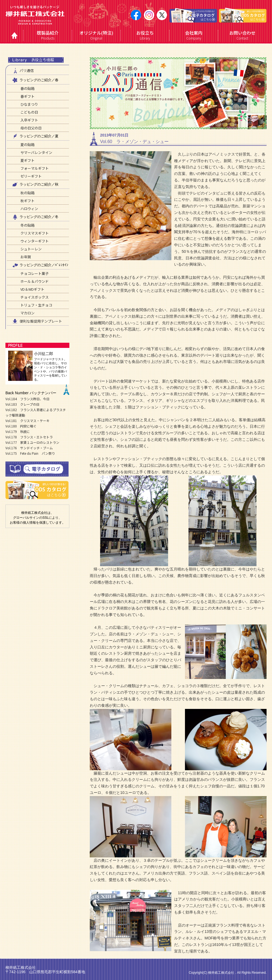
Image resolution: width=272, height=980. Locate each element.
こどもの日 (29, 112)
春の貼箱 (27, 88)
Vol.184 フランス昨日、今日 (27, 399)
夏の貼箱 (27, 145)
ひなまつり (29, 104)
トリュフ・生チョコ (36, 305)
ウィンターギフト (35, 241)
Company (194, 35)
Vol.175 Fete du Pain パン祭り (30, 453)
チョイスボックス (35, 297)
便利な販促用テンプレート (37, 321)
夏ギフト (27, 160)
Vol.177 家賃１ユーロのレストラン (32, 442)
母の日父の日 (31, 128)
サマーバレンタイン (36, 152)
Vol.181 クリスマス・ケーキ (27, 421)
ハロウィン (29, 209)
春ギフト (27, 96)
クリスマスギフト (35, 233)
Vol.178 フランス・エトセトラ (29, 437)
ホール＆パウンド (35, 281)
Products (48, 35)
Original (96, 35)
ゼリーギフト (31, 176)
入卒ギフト (29, 120)
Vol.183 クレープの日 (22, 404)
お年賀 (26, 257)
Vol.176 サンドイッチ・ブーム (29, 448)
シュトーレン (31, 249)
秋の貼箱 (27, 193)
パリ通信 (23, 70)
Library (145, 35)
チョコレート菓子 (35, 273)
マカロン (27, 313)
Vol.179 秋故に (18, 431)
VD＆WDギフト (32, 289)
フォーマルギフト (35, 168)
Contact (242, 35)
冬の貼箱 (27, 225)
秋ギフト (27, 201)
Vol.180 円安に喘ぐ (21, 426)
